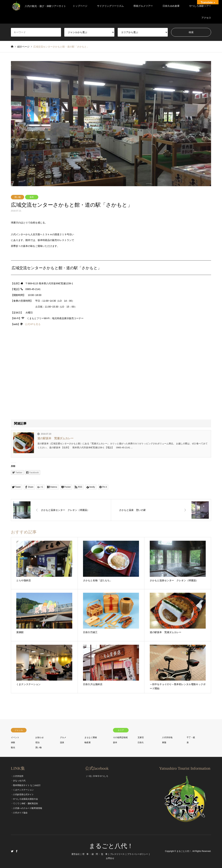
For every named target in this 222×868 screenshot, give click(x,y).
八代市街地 (167, 737)
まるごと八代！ (111, 846)
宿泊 (37, 742)
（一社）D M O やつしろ (97, 776)
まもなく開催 (91, 737)
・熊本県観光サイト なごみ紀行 (26, 785)
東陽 (164, 742)
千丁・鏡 (191, 737)
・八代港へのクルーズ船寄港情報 (27, 808)
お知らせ (40, 737)
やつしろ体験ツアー (200, 6)
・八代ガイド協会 (19, 813)
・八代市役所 (17, 776)
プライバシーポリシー (138, 854)
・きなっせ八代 (18, 781)
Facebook (17, 851)
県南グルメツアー (143, 6)
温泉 (62, 742)
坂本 (32, 197)
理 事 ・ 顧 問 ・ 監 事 (95, 854)
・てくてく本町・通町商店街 (24, 804)
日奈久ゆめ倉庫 (171, 6)
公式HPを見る (33, 324)
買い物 (18, 197)
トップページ (80, 6)
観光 (13, 748)
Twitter (12, 851)
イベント (15, 737)
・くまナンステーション (22, 790)
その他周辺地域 (120, 737)
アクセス (206, 18)
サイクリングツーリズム (110, 6)
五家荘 (141, 737)
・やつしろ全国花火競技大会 (24, 799)
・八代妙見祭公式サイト (22, 794)
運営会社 (76, 854)
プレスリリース (117, 854)
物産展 (88, 742)
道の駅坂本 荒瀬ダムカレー (55, 438)
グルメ (63, 737)
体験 (13, 742)
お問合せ (110, 858)
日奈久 (141, 742)
